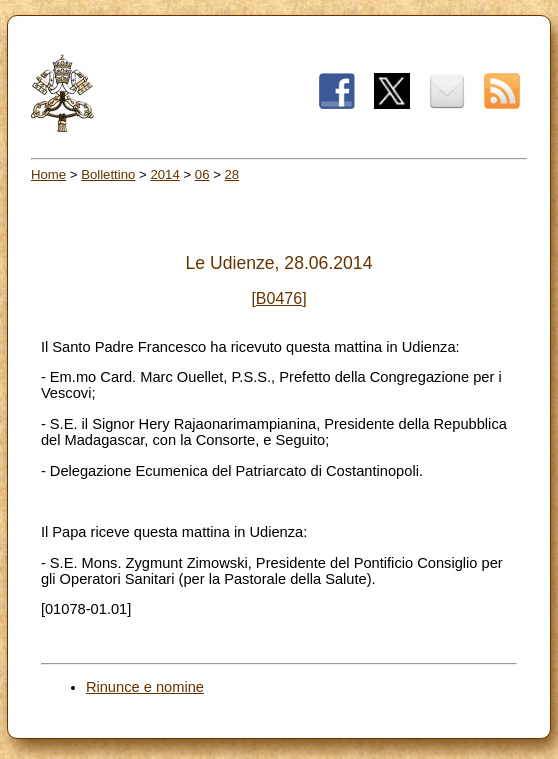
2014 (164, 174)
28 (232, 174)
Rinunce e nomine (145, 687)
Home (48, 174)
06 (202, 174)
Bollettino (108, 174)
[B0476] (278, 298)
